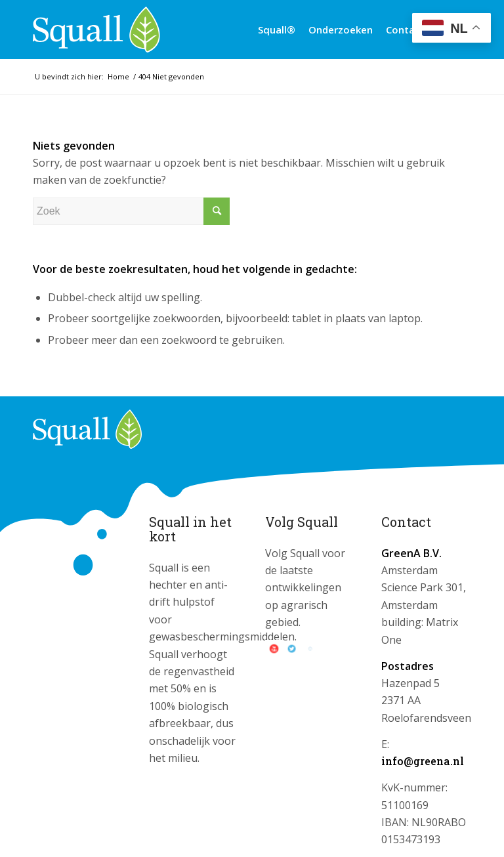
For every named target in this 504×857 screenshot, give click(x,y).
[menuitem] (277, 30)
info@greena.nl (423, 761)
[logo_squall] (96, 30)
